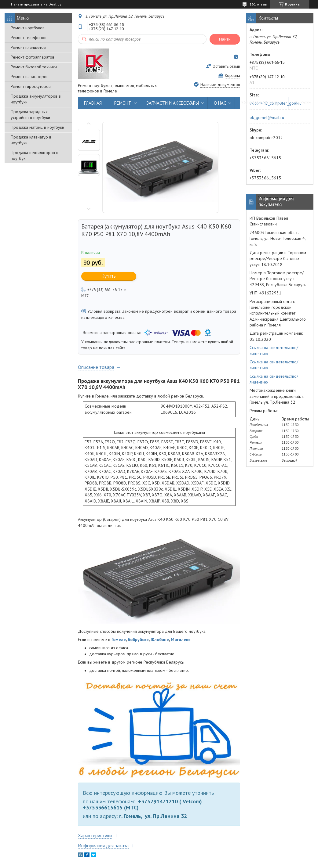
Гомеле (119, 639)
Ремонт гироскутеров (31, 86)
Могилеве (181, 639)
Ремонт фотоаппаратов (33, 57)
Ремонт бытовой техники (34, 67)
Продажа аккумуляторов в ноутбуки (36, 99)
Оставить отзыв (226, 66)
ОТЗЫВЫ (303, 103)
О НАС (220, 103)
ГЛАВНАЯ (93, 103)
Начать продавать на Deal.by (36, 4)
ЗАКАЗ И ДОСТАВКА (261, 103)
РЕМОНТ (123, 103)
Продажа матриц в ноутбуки (37, 127)
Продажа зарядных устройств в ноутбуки (30, 115)
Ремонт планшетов (28, 47)
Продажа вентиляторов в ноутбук (35, 155)
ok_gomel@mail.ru (267, 117)
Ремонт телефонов (29, 38)
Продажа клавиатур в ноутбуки (31, 140)
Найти (225, 39)
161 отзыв (258, 4)
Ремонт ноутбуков (28, 28)
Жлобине (160, 639)
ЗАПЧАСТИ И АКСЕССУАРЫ (173, 103)
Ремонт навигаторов (30, 77)
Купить (109, 276)
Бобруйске (138, 639)
